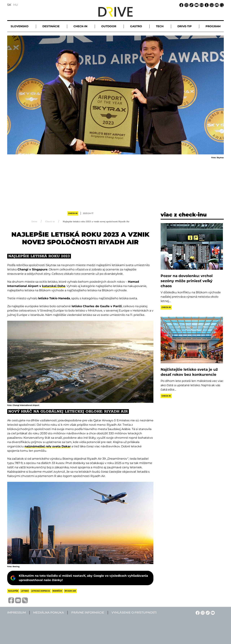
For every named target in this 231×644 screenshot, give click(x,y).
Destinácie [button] (51, 26)
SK (9, 5)
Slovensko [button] (20, 26)
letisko (25, 591)
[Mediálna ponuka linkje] (216, 5)
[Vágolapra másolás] (24, 600)
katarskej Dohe (54, 286)
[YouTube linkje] (196, 5)
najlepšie (13, 591)
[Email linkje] (201, 5)
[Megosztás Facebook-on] (11, 600)
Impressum (17, 613)
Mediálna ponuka (49, 613)
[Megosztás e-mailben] (18, 600)
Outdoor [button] (109, 26)
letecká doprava (41, 591)
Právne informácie (88, 613)
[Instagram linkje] (186, 5)
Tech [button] (160, 26)
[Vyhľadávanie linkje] (221, 5)
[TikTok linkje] (191, 5)
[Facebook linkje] (181, 5)
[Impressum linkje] (206, 5)
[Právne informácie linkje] (211, 5)
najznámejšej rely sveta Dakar (48, 446)
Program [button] (213, 26)
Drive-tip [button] (185, 26)
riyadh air (70, 591)
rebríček (57, 591)
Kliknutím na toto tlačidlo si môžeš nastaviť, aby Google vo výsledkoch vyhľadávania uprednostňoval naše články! (83, 578)
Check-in (73, 213)
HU (16, 5)
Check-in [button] (80, 26)
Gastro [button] (136, 26)
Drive (34, 222)
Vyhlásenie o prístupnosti (134, 613)
